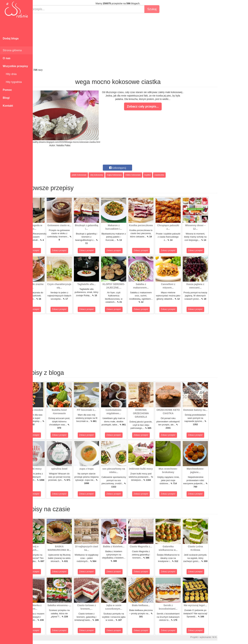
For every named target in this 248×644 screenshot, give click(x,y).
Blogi (6, 98)
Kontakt (8, 106)
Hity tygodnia (12, 82)
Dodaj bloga (11, 38)
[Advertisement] (134, 41)
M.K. (231, 637)
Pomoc (7, 90)
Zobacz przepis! (48, 250)
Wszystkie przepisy (15, 66)
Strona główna (12, 50)
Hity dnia (10, 74)
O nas (7, 58)
